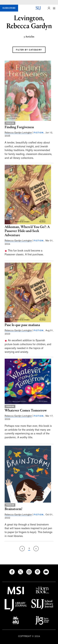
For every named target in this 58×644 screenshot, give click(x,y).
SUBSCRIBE (9, 8)
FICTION (39, 133)
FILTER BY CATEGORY (29, 50)
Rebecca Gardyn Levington (18, 132)
